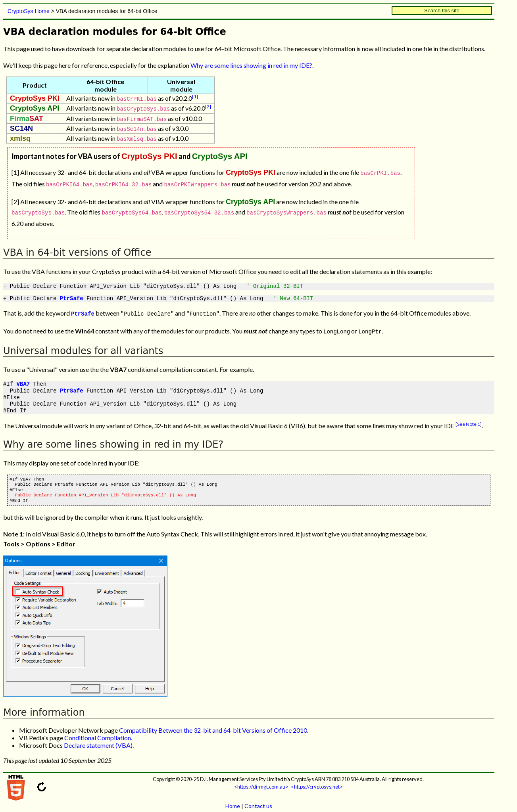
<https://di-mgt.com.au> (261, 783)
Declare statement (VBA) (98, 741)
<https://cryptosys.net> (317, 783)
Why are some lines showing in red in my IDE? (251, 65)
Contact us (258, 802)
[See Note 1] (469, 420)
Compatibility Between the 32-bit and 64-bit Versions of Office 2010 (213, 726)
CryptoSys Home (29, 11)
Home (233, 802)
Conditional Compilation (98, 734)
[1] (195, 97)
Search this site (442, 11)
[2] (208, 106)
